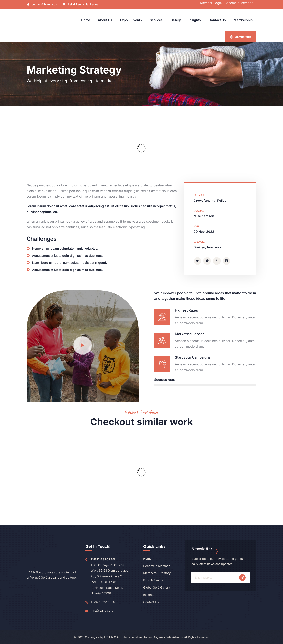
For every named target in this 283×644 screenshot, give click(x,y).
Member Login (211, 3)
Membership (243, 37)
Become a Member (239, 3)
